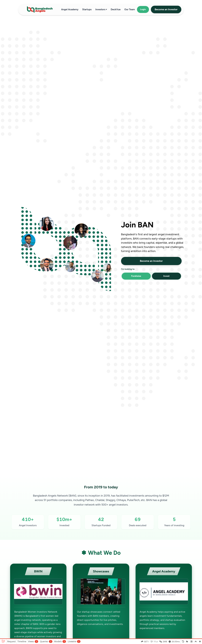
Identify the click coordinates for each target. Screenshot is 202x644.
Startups (87, 9)
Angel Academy (70, 9)
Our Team (130, 9)
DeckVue (116, 9)
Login (143, 9)
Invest (166, 276)
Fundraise (136, 276)
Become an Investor (166, 9)
